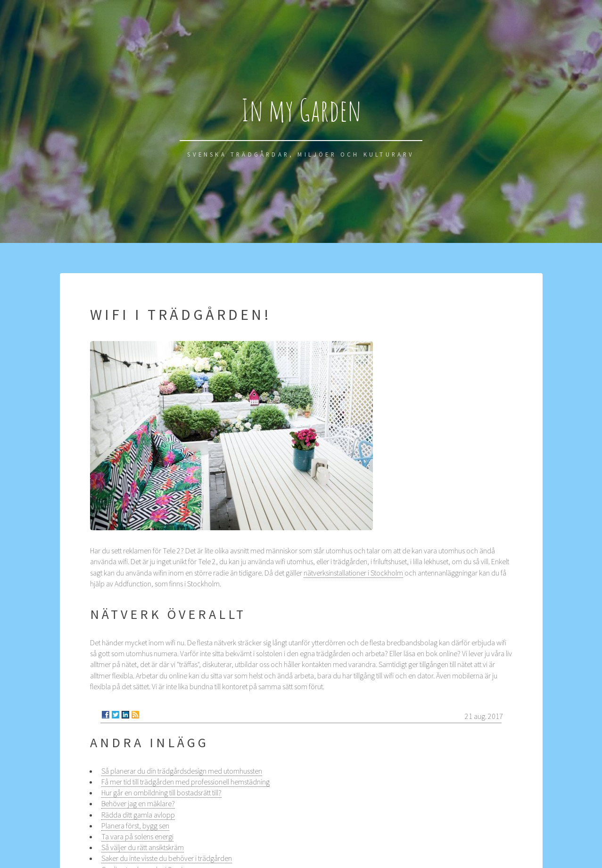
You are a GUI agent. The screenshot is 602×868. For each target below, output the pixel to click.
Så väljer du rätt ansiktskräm (143, 847)
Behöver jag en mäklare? (138, 803)
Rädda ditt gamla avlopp (138, 815)
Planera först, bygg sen (135, 826)
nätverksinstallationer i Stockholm (353, 573)
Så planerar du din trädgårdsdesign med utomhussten (182, 771)
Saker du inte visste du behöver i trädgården (167, 858)
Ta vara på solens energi (137, 836)
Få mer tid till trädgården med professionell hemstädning (186, 782)
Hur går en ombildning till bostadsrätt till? (161, 793)
